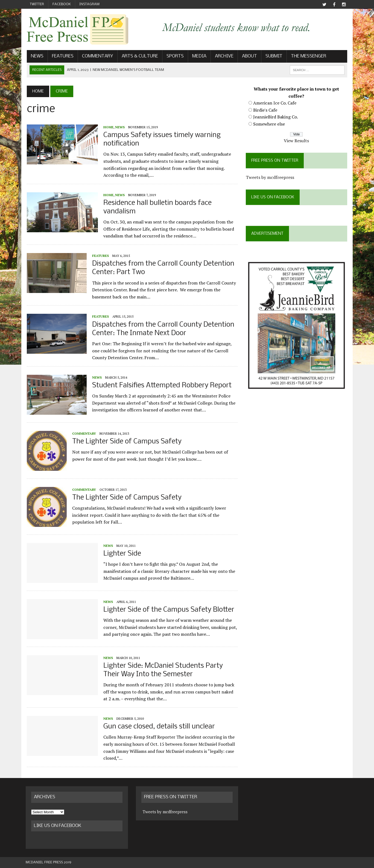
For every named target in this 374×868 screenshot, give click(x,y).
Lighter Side (121, 554)
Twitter (37, 4)
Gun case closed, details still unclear (158, 727)
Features (62, 56)
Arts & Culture (139, 56)
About (248, 56)
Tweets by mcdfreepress (270, 178)
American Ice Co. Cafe (275, 103)
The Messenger (307, 56)
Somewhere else (269, 124)
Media (198, 56)
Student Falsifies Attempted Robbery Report (161, 386)
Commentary (97, 56)
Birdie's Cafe (265, 110)
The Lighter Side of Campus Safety (126, 442)
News (36, 56)
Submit (273, 56)
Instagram (89, 4)
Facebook (62, 4)
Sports (174, 56)
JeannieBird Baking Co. (276, 117)
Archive (223, 56)
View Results (297, 141)
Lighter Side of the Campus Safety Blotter (168, 610)
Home (107, 127)
